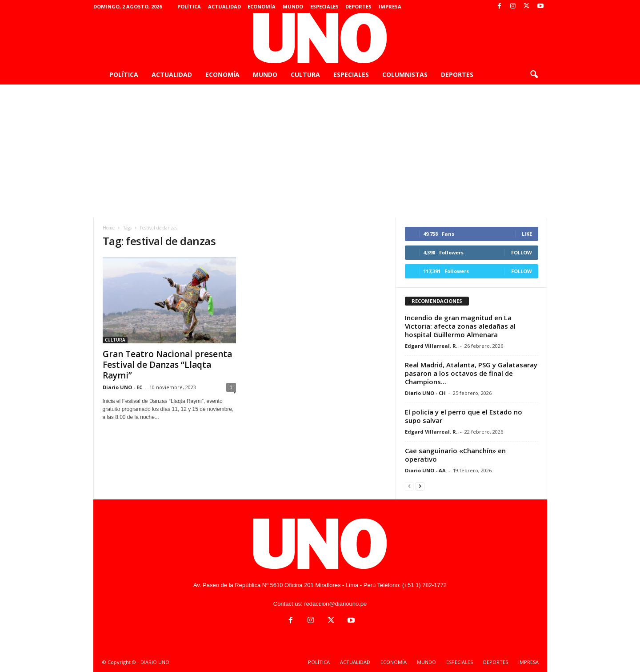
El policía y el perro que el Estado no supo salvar (464, 416)
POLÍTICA (189, 6)
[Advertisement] (320, 151)
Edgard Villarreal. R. (431, 346)
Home (109, 228)
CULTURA (305, 74)
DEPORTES (358, 6)
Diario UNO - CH (425, 393)
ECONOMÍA (262, 6)
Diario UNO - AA (425, 470)
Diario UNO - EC (122, 387)
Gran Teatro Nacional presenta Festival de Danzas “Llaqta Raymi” (167, 365)
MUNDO (293, 6)
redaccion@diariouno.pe (335, 604)
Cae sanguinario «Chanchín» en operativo (455, 455)
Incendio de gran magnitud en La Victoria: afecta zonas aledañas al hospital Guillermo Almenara (460, 326)
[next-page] (420, 486)
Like (527, 234)
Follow (522, 252)
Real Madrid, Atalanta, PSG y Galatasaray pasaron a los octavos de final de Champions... (471, 373)
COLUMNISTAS (405, 74)
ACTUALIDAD (224, 6)
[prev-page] (409, 486)
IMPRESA (390, 6)
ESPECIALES (324, 6)
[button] (534, 75)
